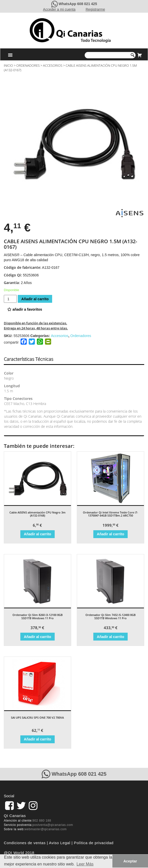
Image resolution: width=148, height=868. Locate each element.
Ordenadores (28, 65)
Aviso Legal (60, 843)
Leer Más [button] (85, 864)
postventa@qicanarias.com (53, 825)
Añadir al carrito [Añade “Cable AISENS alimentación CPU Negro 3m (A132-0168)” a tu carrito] (38, 534)
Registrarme (95, 9)
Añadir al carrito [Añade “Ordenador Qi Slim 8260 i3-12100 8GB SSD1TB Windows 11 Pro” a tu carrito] (38, 637)
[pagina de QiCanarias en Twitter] (21, 806)
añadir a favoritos (25, 309)
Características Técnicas (28, 359)
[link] (9, 806)
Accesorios (53, 65)
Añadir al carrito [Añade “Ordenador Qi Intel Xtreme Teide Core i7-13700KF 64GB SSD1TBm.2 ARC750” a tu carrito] (110, 534)
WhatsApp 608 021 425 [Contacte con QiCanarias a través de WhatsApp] (78, 4)
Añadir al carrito (35, 299)
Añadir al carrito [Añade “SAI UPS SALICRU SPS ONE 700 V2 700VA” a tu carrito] (38, 739)
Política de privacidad (94, 843)
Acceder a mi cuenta (59, 9)
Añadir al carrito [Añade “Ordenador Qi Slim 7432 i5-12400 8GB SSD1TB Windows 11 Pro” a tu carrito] (110, 637)
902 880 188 (42, 821)
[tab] (33, 359)
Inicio (8, 65)
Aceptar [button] (130, 861)
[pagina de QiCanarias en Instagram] (33, 806)
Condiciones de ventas (25, 843)
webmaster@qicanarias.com (46, 829)
